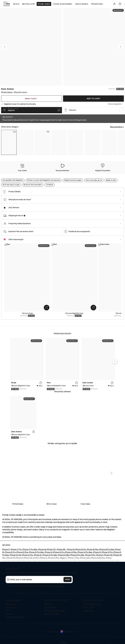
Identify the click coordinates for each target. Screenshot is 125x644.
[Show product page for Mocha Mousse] (26, 142)
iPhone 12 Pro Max (50, 555)
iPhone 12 (38, 555)
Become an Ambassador (55, 611)
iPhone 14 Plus (71, 552)
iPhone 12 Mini (64, 555)
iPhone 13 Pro (107, 552)
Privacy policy (89, 607)
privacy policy (59, 586)
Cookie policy (88, 611)
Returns (9, 614)
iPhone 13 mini (16, 555)
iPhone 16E (61, 549)
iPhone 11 (100, 555)
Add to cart (94, 99)
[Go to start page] (7, 4)
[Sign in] (114, 4)
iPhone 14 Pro (59, 552)
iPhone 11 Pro (90, 555)
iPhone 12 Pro (28, 555)
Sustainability (50, 607)
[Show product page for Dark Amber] (9, 142)
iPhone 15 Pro (10, 552)
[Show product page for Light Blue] (109, 142)
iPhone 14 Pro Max (85, 552)
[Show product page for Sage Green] (59, 142)
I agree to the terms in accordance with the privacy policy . (37, 586)
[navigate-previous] (115, 361)
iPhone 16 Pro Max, (107, 549)
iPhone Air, (42, 549)
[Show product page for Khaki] (42, 142)
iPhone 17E (52, 549)
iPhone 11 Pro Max (77, 555)
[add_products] (47, 308)
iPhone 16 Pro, (81, 549)
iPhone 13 (97, 552)
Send (68, 580)
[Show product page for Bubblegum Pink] (76, 142)
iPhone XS (108, 555)
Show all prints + (117, 127)
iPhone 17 (6, 549)
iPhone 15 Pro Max (36, 552)
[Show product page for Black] (92, 142)
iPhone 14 (49, 552)
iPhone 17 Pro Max (30, 549)
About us (48, 604)
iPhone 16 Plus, (93, 549)
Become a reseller (52, 614)
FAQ (7, 611)
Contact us (10, 607)
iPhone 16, (71, 549)
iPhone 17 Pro (16, 549)
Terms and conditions (92, 604)
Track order (10, 604)
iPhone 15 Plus (22, 552)
